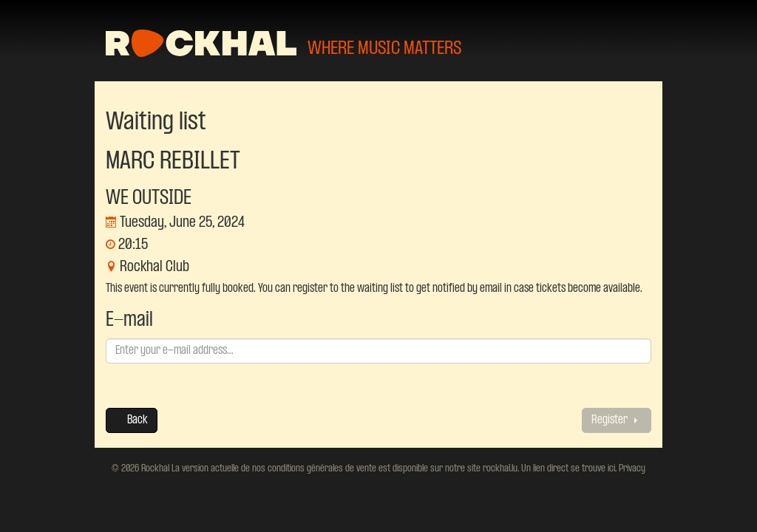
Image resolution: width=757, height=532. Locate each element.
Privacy (631, 468)
